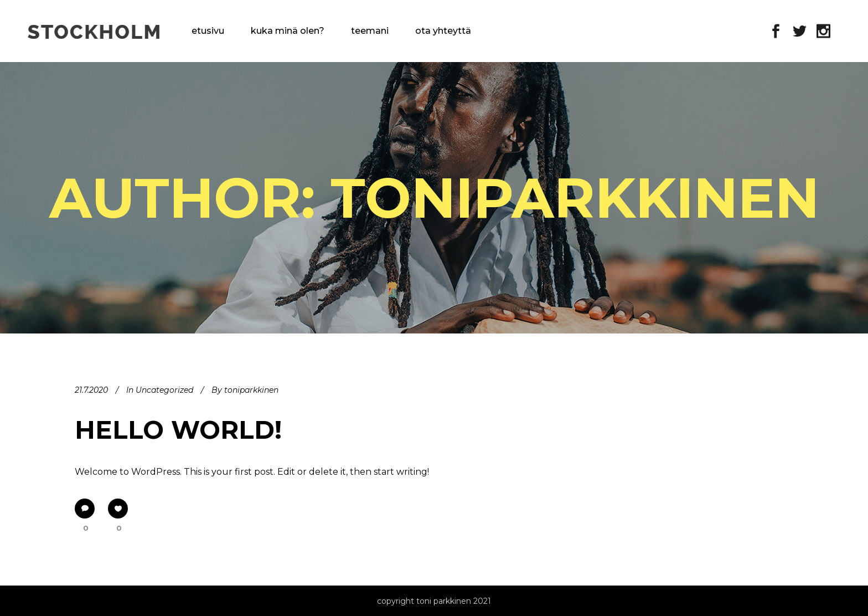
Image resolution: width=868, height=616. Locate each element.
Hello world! (178, 430)
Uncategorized (164, 390)
